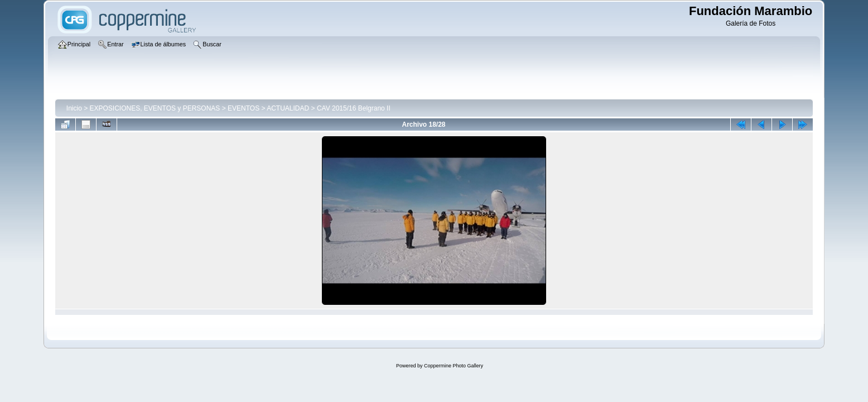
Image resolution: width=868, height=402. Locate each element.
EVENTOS (243, 108)
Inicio (74, 108)
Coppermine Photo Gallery (454, 366)
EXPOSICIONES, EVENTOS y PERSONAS (155, 108)
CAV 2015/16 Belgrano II (354, 108)
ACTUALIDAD (288, 108)
